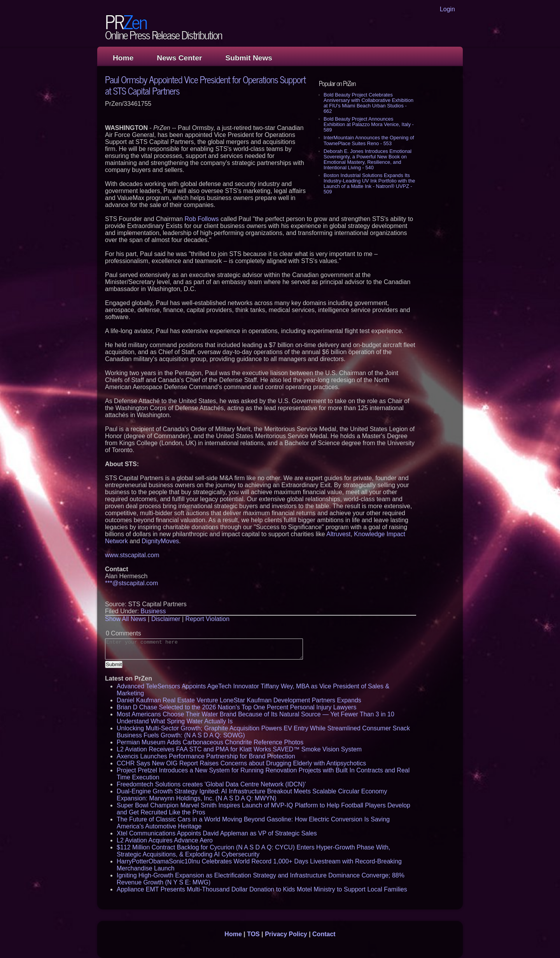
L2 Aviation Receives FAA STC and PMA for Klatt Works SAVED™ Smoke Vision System (239, 749)
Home (123, 58)
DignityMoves (160, 541)
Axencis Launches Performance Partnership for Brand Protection (206, 756)
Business (153, 611)
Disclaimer (166, 619)
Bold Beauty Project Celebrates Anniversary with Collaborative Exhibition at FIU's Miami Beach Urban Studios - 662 (368, 103)
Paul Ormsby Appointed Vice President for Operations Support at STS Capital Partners (205, 85)
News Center (179, 58)
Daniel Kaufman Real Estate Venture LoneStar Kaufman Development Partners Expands (239, 700)
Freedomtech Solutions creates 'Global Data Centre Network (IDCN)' (211, 784)
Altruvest (338, 534)
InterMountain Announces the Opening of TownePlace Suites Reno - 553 (369, 140)
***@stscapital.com (131, 583)
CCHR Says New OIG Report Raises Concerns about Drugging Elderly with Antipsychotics (241, 763)
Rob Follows (202, 219)
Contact (324, 934)
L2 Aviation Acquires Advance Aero (165, 840)
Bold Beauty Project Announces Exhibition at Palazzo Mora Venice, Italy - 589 (369, 124)
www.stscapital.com (132, 555)
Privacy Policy (286, 934)
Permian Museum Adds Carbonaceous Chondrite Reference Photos (210, 742)
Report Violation (208, 619)
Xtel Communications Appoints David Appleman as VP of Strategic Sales (217, 833)
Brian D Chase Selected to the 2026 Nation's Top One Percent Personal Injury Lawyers (236, 707)
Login (447, 9)
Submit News (249, 58)
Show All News (126, 619)
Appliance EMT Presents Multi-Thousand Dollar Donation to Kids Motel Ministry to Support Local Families (262, 889)
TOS (253, 934)
